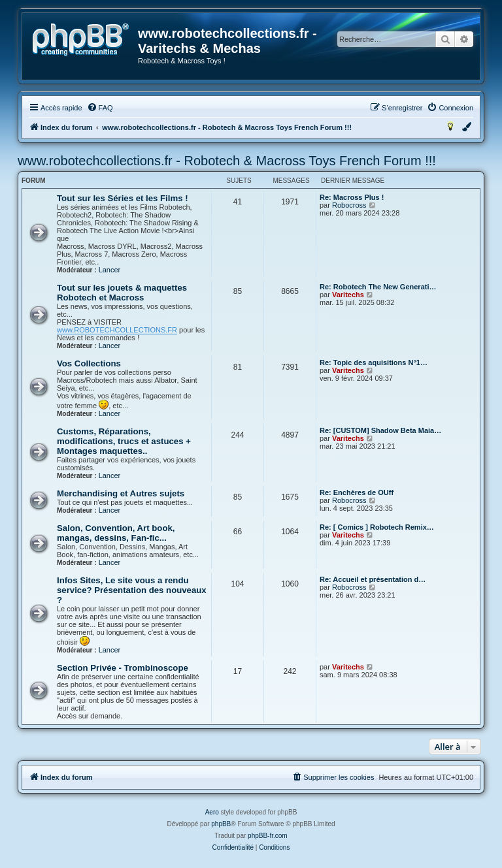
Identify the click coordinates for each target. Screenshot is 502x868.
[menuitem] (100, 108)
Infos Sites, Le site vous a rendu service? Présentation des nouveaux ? (132, 590)
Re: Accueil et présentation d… (373, 579)
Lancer (110, 270)
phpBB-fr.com (268, 836)
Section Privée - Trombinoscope (123, 668)
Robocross (349, 205)
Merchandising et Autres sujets (121, 493)
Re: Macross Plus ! (352, 197)
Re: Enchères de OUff (357, 492)
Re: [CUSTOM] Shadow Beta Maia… (380, 430)
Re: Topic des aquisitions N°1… (374, 362)
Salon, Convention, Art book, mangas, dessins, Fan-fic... (116, 533)
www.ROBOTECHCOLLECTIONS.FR (117, 330)
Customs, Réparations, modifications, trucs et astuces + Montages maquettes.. (124, 441)
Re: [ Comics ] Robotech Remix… (377, 527)
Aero (212, 812)
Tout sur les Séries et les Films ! (123, 198)
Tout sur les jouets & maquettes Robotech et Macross (122, 293)
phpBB (221, 824)
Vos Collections (89, 363)
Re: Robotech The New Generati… (378, 287)
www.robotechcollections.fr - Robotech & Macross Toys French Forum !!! (227, 161)
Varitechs (348, 295)
